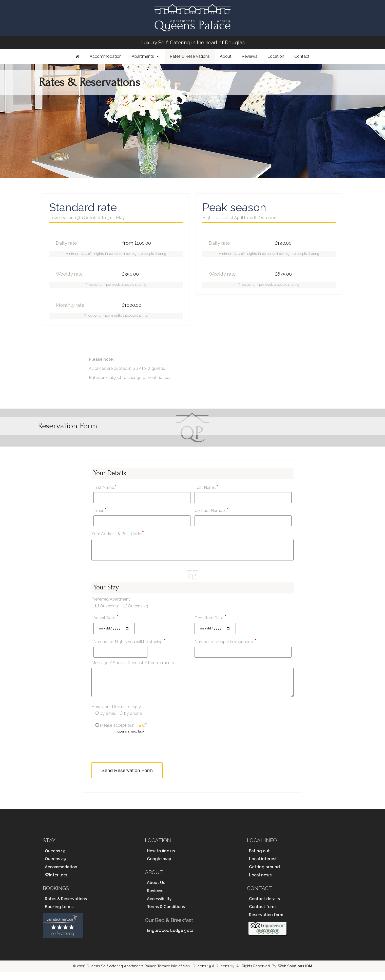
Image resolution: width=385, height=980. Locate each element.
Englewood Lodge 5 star (171, 939)
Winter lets (56, 883)
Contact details (264, 907)
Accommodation (106, 56)
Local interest (263, 867)
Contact (302, 56)
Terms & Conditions (166, 915)
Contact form (262, 915)
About (226, 56)
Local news (260, 883)
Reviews (249, 56)
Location (276, 56)
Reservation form (266, 923)
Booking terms (59, 915)
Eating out (259, 859)
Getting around (264, 875)
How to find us (161, 859)
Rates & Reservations (190, 56)
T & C (140, 734)
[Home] (78, 56)
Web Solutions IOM (295, 974)
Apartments (143, 56)
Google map (159, 867)
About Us (156, 891)
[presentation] (130, 756)
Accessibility (159, 907)
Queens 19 (55, 859)
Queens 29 (55, 867)
